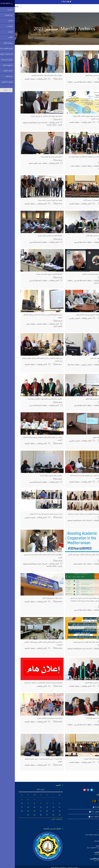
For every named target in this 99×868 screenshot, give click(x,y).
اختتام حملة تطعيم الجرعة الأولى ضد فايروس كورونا (32, 118)
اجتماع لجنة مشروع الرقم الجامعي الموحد (35, 720)
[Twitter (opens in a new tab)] (55, 2)
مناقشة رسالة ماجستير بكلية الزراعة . (36, 477)
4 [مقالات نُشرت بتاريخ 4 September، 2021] (45, 805)
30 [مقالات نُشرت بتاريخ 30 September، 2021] (13, 816)
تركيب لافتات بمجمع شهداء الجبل (37, 600)
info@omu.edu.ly (84, 856)
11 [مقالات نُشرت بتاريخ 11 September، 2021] (45, 809)
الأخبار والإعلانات (84, 84)
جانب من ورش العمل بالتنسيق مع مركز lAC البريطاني (31, 516)
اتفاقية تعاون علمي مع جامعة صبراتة (37, 158)
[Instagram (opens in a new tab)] (51, 2)
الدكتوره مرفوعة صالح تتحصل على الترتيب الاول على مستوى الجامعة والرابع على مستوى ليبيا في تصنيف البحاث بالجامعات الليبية (74, 602)
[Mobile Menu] (4, 7)
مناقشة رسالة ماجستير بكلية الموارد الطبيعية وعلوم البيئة (30, 401)
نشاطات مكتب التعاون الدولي (23, 165)
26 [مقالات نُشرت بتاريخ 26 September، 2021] (38, 816)
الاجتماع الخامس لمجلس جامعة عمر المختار (34, 276)
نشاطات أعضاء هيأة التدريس (68, 84)
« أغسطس (45, 821)
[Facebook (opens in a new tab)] (53, 2)
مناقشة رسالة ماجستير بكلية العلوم (81, 401)
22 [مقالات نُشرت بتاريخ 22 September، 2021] (20, 813)
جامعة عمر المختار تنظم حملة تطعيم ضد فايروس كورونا (75, 644)
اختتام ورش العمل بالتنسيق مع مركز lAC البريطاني (76, 316)
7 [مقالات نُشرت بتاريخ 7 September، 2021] (26, 805)
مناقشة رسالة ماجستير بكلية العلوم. (81, 77)
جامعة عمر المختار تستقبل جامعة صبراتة (35, 202)
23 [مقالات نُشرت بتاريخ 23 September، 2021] (13, 813)
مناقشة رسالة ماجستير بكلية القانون (81, 684)
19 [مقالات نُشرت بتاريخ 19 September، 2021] (38, 813)
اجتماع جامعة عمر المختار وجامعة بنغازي (35, 237)
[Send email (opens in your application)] (47, 2)
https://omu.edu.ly (84, 862)
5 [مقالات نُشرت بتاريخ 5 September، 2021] (38, 805)
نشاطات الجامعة (15, 81)
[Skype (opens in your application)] (49, 2)
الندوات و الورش (59, 320)
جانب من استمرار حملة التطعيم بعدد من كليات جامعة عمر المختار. (72, 516)
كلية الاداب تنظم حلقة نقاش (84, 360)
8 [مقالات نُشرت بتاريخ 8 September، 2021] (20, 805)
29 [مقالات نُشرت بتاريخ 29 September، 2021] (20, 816)
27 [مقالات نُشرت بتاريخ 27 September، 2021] (32, 816)
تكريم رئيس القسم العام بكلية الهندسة (80, 760)
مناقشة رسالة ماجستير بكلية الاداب (81, 237)
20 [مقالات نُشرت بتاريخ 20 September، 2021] (32, 813)
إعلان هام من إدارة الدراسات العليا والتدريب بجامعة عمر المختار (28, 684)
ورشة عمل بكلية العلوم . (85, 439)
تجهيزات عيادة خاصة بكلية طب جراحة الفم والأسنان (32, 77)
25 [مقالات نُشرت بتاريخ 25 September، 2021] (45, 816)
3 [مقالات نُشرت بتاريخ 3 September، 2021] (7, 801)
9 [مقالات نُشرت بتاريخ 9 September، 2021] (13, 805)
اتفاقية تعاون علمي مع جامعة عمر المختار (80, 276)
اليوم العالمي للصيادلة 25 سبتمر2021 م (80, 202)
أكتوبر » (38, 821)
